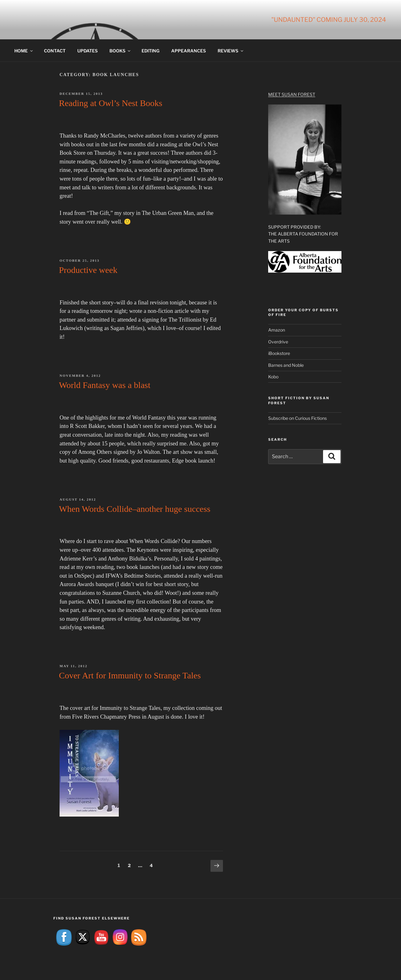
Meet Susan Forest (292, 94)
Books (120, 51)
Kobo (273, 377)
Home (24, 51)
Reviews (231, 51)
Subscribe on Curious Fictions (297, 418)
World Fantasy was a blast (105, 385)
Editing (150, 51)
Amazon (277, 330)
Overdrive (278, 342)
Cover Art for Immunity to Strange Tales (130, 675)
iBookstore (279, 353)
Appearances (188, 51)
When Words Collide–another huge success (135, 509)
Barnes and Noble (286, 365)
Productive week (88, 270)
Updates (87, 51)
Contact (55, 51)
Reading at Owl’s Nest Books (111, 103)
